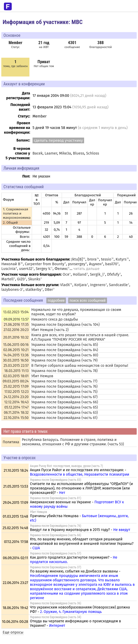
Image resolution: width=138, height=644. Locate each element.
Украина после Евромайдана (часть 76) (64, 386)
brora (92, 259)
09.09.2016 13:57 (16, 319)
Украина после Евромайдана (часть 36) (56, 603)
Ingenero (98, 285)
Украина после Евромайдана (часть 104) (65, 325)
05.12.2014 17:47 (17, 407)
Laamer (51, 153)
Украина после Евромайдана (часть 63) (65, 413)
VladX (65, 285)
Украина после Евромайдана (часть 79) (64, 360)
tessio (106, 259)
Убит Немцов (42, 376)
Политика (11, 442)
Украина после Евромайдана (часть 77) (64, 381)
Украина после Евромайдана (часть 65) (65, 407)
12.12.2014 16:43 (16, 402)
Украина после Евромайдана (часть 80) (65, 355)
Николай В (11, 264)
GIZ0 (21, 279)
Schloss (93, 153)
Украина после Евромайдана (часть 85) (65, 345)
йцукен (95, 264)
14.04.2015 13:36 (16, 355)
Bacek (38, 153)
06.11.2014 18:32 (16, 413)
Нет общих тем (44, 64)
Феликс (61, 269)
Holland (80, 274)
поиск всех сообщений (88, 300)
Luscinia (8, 269)
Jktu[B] (77, 259)
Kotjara (80, 285)
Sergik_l (97, 274)
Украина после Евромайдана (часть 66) (65, 402)
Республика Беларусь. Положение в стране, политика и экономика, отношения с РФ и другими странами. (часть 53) (73, 442)
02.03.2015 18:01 (16, 376)
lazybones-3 (12, 289)
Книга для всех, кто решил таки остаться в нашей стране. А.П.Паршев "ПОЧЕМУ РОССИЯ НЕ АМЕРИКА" (80, 337)
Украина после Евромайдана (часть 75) (64, 392)
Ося (66, 274)
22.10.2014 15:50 (16, 418)
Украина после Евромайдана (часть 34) (56, 617)
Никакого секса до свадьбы (55, 319)
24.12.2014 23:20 (16, 397)
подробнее (56, 300)
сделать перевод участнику (58, 140)
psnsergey (77, 264)
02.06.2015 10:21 (16, 350)
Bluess (79, 153)
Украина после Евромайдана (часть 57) (56, 553)
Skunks (34, 279)
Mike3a (65, 153)
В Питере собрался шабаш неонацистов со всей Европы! (80, 366)
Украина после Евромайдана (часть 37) (56, 567)
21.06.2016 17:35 (16, 325)
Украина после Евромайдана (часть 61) (64, 418)
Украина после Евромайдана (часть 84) (65, 350)
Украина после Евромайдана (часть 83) (56, 480)
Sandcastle (118, 285)
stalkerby (33, 289)
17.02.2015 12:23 (16, 392)
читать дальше (86, 269)
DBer (49, 289)
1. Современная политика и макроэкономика (17, 214)
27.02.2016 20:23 (16, 330)
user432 (26, 269)
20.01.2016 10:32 (16, 337)
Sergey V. (43, 269)
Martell (7, 279)
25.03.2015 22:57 (16, 366)
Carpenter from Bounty (45, 264)
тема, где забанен (15, 64)
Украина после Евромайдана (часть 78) (64, 371)
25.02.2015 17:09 (16, 386)
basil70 (111, 264)
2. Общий (10, 223)
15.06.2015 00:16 (16, 345)
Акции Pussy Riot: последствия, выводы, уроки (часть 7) (66, 466)
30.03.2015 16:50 (16, 360)
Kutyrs (121, 259)
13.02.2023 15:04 (16, 312)
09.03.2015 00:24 (16, 381)
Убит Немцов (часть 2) (50, 330)
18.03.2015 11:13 (16, 371)
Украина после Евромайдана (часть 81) (56, 498)
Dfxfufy (113, 274)
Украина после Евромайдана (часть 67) (64, 397)
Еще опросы (13, 632)
